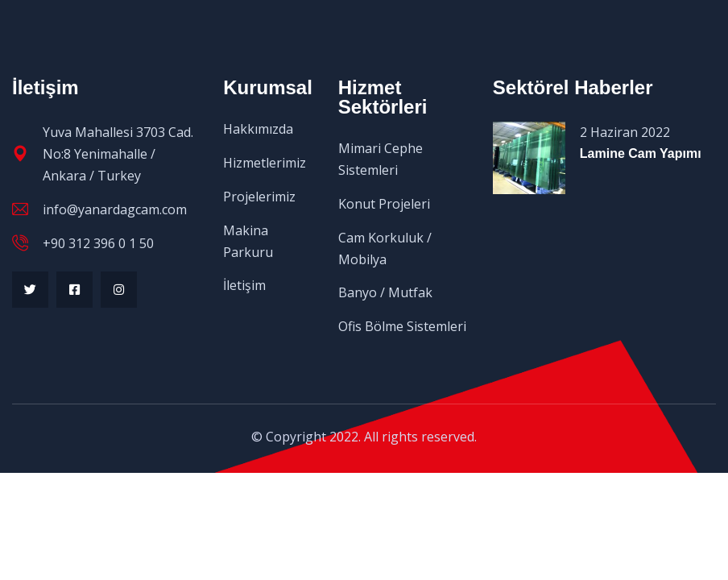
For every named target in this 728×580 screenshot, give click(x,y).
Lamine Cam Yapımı (641, 153)
